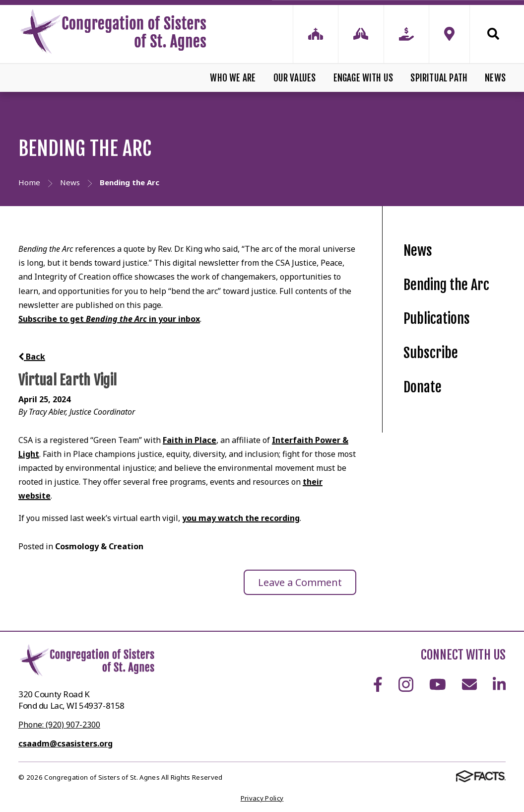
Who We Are (233, 78)
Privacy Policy (262, 798)
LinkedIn (499, 684)
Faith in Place (190, 440)
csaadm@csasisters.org (65, 743)
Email (469, 684)
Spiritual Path (439, 78)
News (495, 78)
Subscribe (431, 353)
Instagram (406, 684)
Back (32, 357)
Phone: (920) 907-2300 (59, 725)
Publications (437, 319)
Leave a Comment (300, 582)
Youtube (438, 684)
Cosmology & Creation (99, 546)
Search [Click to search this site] (493, 34)
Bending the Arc (446, 285)
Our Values (295, 78)
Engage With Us (363, 78)
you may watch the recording (241, 518)
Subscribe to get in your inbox (109, 319)
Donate (423, 387)
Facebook (378, 684)
